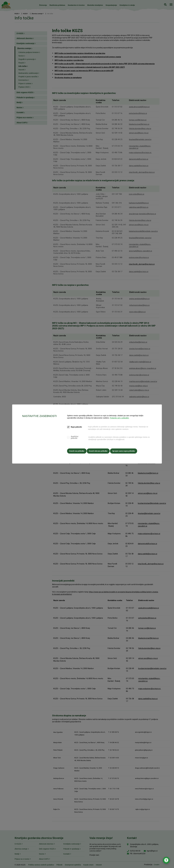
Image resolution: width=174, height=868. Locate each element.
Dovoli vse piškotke (77, 451)
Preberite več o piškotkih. (119, 418)
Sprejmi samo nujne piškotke (125, 451)
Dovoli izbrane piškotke (99, 451)
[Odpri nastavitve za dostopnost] (166, 860)
